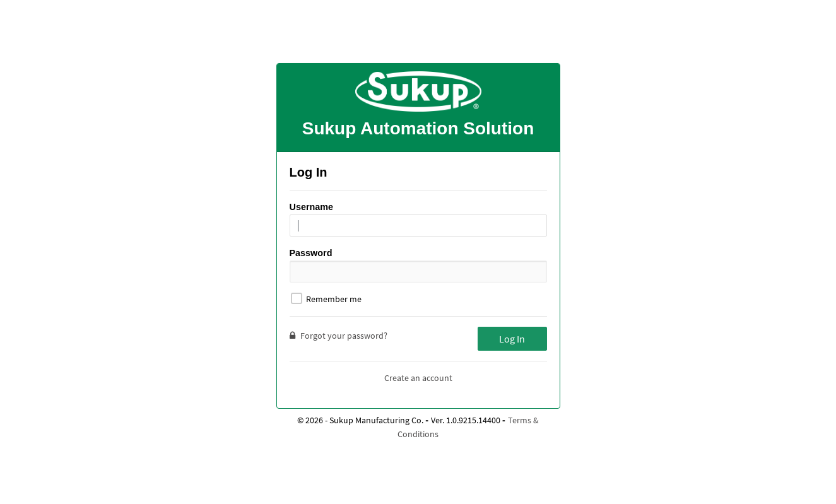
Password (311, 253)
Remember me (326, 299)
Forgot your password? (339, 336)
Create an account (418, 378)
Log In (512, 339)
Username (312, 207)
